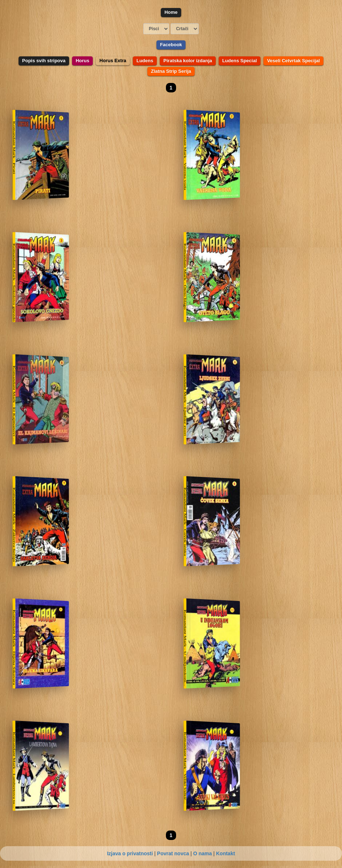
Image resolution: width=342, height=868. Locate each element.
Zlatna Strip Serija (171, 71)
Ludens (145, 61)
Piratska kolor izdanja (188, 61)
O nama (202, 853)
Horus (83, 61)
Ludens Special (240, 61)
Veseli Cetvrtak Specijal (293, 61)
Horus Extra (113, 61)
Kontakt (226, 853)
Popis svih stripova (44, 61)
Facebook (171, 45)
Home (171, 12)
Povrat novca (173, 853)
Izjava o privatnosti (130, 853)
